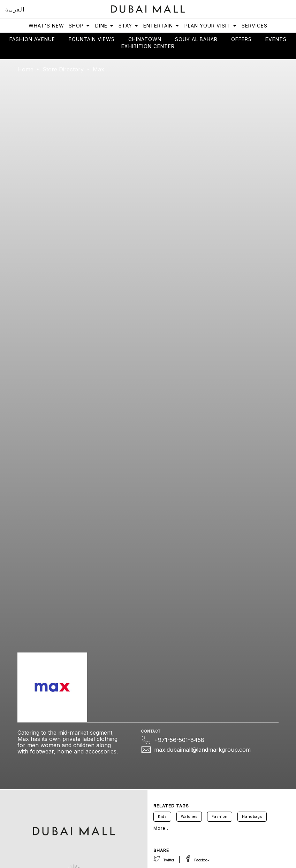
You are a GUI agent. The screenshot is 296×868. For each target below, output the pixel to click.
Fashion (220, 816)
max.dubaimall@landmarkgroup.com (202, 750)
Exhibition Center (148, 46)
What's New (46, 26)
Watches (189, 816)
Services (255, 26)
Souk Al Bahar (196, 39)
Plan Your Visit (211, 26)
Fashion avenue (32, 39)
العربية (15, 9)
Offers (241, 39)
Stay (129, 26)
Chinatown (145, 39)
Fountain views (92, 39)
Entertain (161, 26)
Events (276, 39)
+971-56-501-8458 (179, 740)
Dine (105, 26)
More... (162, 828)
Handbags (252, 816)
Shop (79, 26)
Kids (162, 816)
